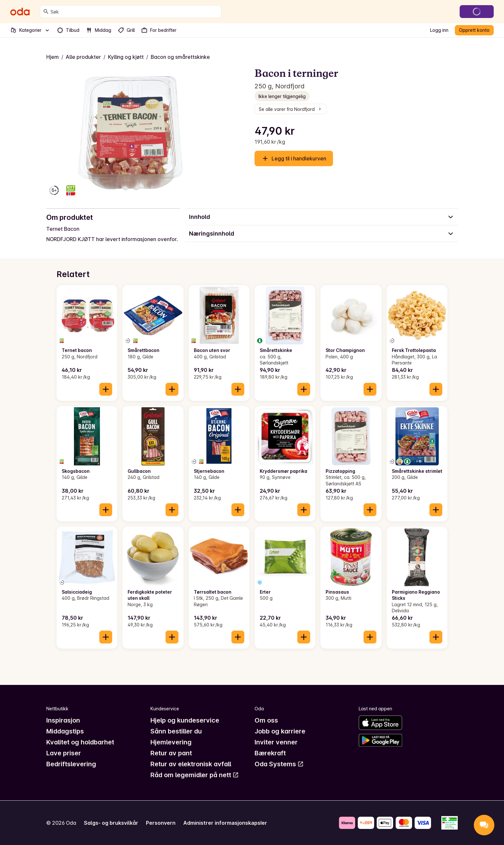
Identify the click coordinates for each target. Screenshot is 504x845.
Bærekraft (270, 753)
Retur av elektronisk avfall (191, 764)
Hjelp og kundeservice (185, 720)
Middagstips (65, 731)
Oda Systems (279, 764)
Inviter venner (276, 742)
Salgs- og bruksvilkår (111, 823)
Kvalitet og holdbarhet (80, 742)
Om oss (266, 720)
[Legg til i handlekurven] (106, 389)
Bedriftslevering (71, 764)
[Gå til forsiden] (20, 12)
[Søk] (46, 12)
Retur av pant (171, 753)
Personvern (161, 823)
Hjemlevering (171, 742)
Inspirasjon (63, 720)
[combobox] (135, 12)
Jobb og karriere (280, 731)
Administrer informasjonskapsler (225, 823)
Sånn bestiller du (176, 731)
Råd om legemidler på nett (195, 775)
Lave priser (64, 753)
